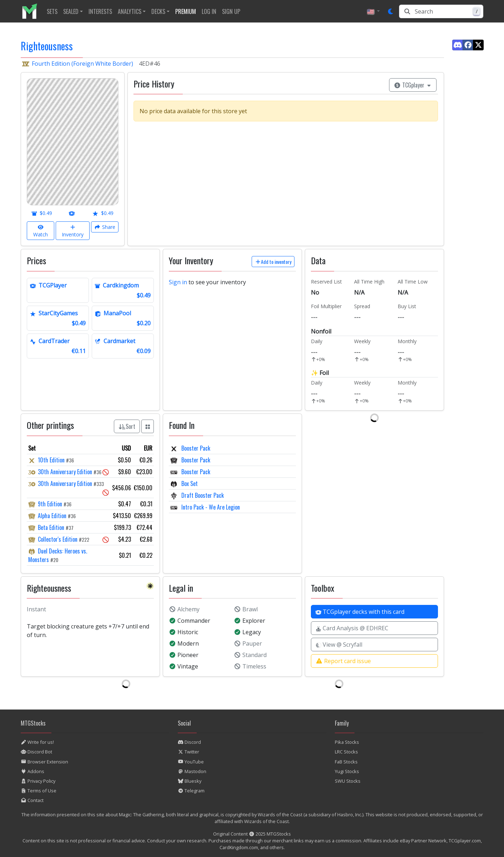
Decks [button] (158, 11)
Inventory (73, 231)
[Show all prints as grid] (148, 426)
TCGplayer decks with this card (360, 612)
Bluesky (190, 781)
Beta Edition (51, 527)
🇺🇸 (371, 11)
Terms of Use (39, 791)
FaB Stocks (346, 762)
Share (105, 227)
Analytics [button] (130, 11)
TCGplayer (413, 85)
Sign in (178, 282)
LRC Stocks (346, 752)
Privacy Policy (38, 781)
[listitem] (32, 11)
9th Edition (50, 504)
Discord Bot (36, 752)
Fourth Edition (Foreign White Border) (82, 64)
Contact (32, 800)
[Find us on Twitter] (478, 45)
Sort (127, 426)
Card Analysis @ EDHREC (352, 628)
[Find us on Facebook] (468, 45)
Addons (32, 771)
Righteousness (47, 46)
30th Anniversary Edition (65, 472)
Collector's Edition (58, 539)
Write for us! (37, 742)
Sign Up (231, 11)
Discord (189, 742)
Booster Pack (195, 448)
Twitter (188, 752)
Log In (209, 11)
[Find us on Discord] (458, 45)
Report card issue (343, 661)
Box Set (189, 483)
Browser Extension (44, 762)
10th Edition (51, 460)
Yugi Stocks (347, 771)
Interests (100, 11)
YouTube (191, 762)
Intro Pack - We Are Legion (210, 507)
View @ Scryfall (339, 645)
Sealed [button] (71, 11)
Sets (52, 11)
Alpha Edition (52, 516)
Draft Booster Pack (202, 495)
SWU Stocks (348, 781)
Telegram (191, 791)
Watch (41, 231)
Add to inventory (273, 262)
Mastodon (192, 771)
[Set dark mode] (391, 11)
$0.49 (42, 213)
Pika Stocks (347, 742)
